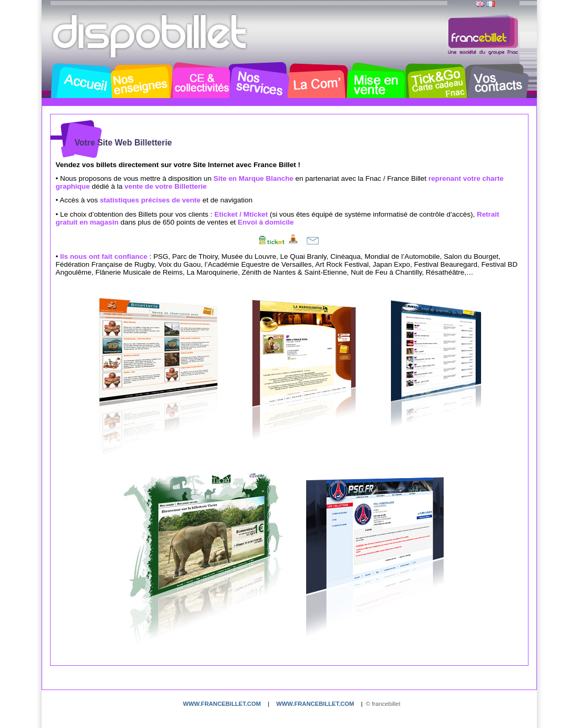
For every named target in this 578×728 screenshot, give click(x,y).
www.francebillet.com (222, 704)
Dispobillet (151, 36)
